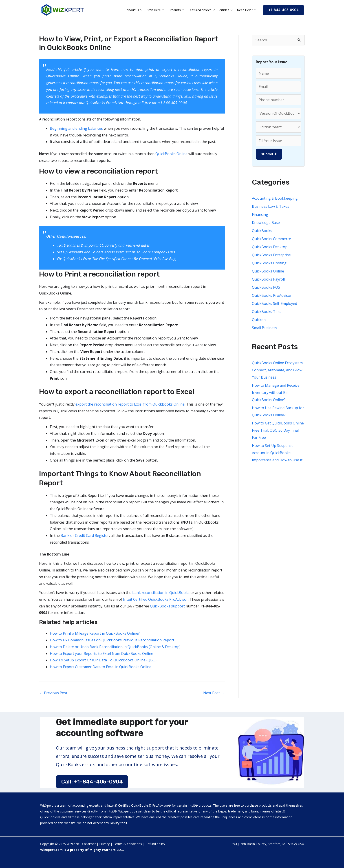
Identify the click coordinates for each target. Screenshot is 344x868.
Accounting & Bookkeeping (275, 198)
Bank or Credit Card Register (85, 536)
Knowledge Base (266, 223)
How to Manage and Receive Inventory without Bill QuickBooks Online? (276, 393)
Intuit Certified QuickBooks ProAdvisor (155, 599)
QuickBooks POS (266, 287)
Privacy (104, 844)
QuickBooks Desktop (270, 247)
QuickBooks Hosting (269, 263)
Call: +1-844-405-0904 (92, 782)
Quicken (259, 320)
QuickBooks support (167, 606)
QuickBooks (262, 231)
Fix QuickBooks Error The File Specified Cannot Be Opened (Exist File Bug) (117, 259)
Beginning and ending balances (76, 128)
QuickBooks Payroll (268, 279)
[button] (283, 10)
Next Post (214, 693)
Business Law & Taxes (271, 206)
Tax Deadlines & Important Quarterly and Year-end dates (103, 245)
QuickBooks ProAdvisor (272, 295)
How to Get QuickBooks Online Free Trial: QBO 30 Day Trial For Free (278, 430)
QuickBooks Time (267, 312)
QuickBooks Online (171, 154)
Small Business (265, 328)
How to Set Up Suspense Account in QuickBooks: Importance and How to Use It (277, 453)
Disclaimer (88, 844)
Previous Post (53, 693)
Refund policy (155, 844)
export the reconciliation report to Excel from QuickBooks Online (130, 404)
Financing (260, 214)
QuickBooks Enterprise (271, 255)
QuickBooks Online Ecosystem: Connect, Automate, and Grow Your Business (278, 370)
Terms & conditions (128, 844)
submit (269, 154)
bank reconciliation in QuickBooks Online (151, 76)
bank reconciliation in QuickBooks (161, 593)
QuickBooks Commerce (271, 239)
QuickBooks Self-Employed (275, 303)
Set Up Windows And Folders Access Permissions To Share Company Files (116, 252)
